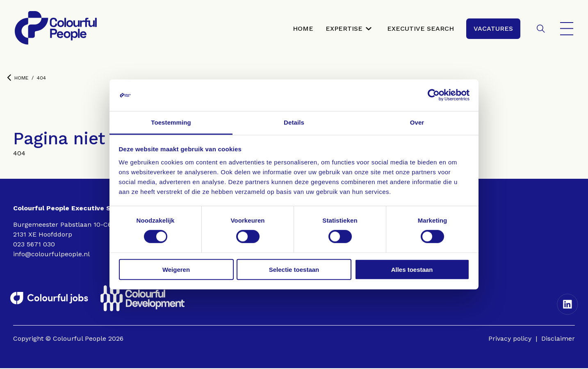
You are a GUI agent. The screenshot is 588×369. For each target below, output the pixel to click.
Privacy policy (510, 339)
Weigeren (176, 269)
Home (18, 79)
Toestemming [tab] (171, 122)
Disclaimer (558, 339)
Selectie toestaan (294, 269)
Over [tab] (417, 122)
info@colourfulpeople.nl (51, 255)
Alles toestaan (412, 269)
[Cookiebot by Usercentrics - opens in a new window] (434, 95)
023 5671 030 (34, 245)
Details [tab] (294, 122)
